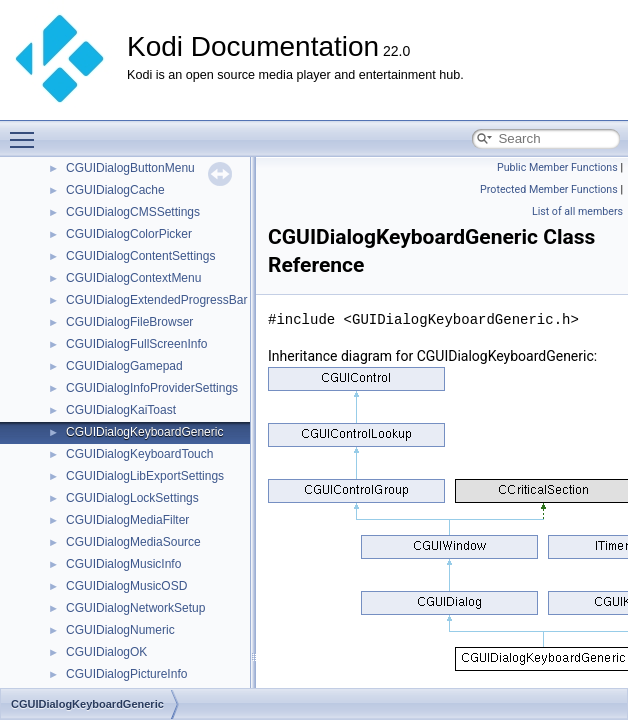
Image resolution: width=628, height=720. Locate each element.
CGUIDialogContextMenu (133, 278)
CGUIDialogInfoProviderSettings (152, 388)
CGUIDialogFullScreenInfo (136, 344)
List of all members (577, 211)
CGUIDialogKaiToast (121, 410)
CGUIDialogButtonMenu (130, 168)
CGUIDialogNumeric (120, 630)
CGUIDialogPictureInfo (126, 674)
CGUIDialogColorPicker (129, 234)
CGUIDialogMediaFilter (127, 520)
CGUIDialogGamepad (124, 366)
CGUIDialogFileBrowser (129, 322)
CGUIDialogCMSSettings (133, 212)
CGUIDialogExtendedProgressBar (156, 300)
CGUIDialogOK (106, 652)
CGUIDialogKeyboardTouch (139, 454)
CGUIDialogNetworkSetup (135, 608)
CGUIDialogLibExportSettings (145, 476)
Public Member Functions (557, 167)
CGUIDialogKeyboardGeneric (144, 432)
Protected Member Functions (549, 189)
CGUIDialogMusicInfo (123, 564)
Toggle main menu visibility (27, 131)
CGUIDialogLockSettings (132, 498)
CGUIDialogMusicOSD (126, 586)
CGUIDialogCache (115, 190)
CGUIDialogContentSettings (140, 256)
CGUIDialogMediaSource (133, 542)
